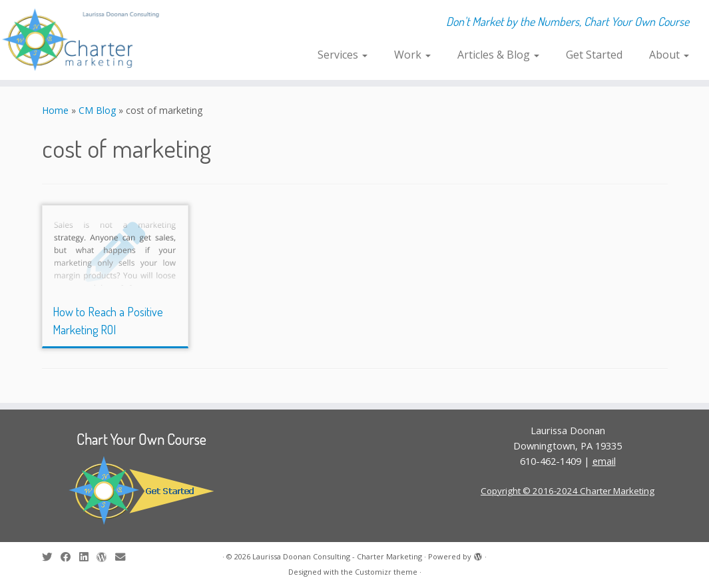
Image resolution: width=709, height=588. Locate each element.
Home (55, 110)
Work (412, 55)
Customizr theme (386, 572)
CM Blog (97, 110)
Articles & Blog (498, 55)
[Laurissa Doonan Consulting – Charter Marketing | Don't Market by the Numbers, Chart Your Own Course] (83, 40)
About (669, 55)
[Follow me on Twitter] (51, 557)
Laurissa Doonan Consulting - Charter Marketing (337, 556)
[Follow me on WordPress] (106, 557)
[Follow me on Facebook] (70, 557)
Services (343, 55)
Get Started (594, 55)
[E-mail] (124, 557)
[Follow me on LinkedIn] (88, 557)
